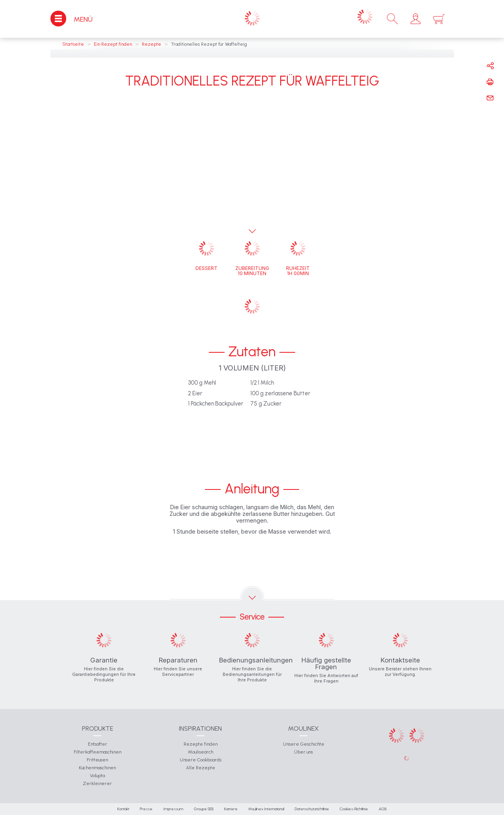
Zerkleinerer (97, 783)
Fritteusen (97, 760)
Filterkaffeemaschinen (98, 752)
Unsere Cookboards (201, 760)
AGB (383, 809)
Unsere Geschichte (304, 744)
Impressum (173, 809)
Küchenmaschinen (97, 768)
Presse (146, 809)
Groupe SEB (204, 809)
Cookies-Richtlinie (354, 809)
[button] (416, 19)
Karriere (231, 809)
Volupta (97, 776)
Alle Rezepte (201, 768)
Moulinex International (266, 809)
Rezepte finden (201, 744)
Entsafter (98, 744)
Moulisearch (201, 752)
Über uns (303, 752)
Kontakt (123, 809)
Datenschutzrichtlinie (312, 809)
